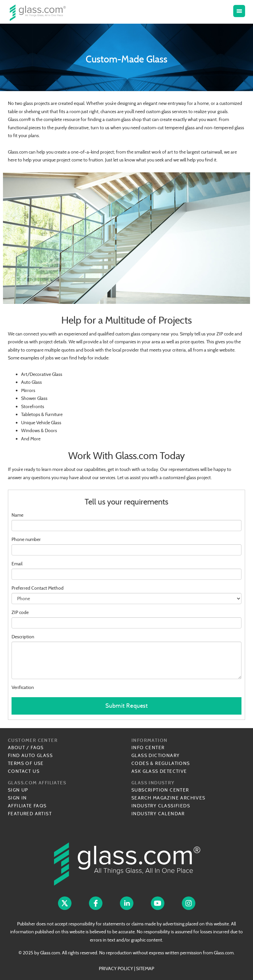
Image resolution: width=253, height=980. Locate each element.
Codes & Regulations (161, 763)
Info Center (148, 747)
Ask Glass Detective (159, 771)
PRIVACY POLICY (116, 968)
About (16, 747)
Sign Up (18, 790)
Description (23, 637)
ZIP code (20, 612)
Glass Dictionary (155, 755)
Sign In (17, 798)
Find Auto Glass (30, 755)
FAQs (37, 747)
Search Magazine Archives (169, 798)
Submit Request (127, 706)
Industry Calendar (158, 814)
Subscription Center (160, 790)
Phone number (26, 539)
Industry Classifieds (161, 806)
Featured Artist (30, 814)
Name (17, 515)
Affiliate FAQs (27, 806)
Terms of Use (26, 763)
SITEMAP (145, 968)
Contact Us (24, 771)
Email (17, 564)
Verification (23, 687)
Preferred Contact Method (38, 588)
